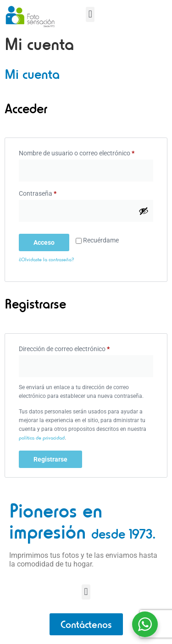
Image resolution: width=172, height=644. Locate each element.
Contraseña (53, 197)
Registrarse (50, 464)
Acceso (44, 247)
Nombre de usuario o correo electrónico (86, 156)
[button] (90, 14)
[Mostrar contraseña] (144, 215)
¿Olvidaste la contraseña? (46, 264)
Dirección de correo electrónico (80, 352)
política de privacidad (42, 442)
